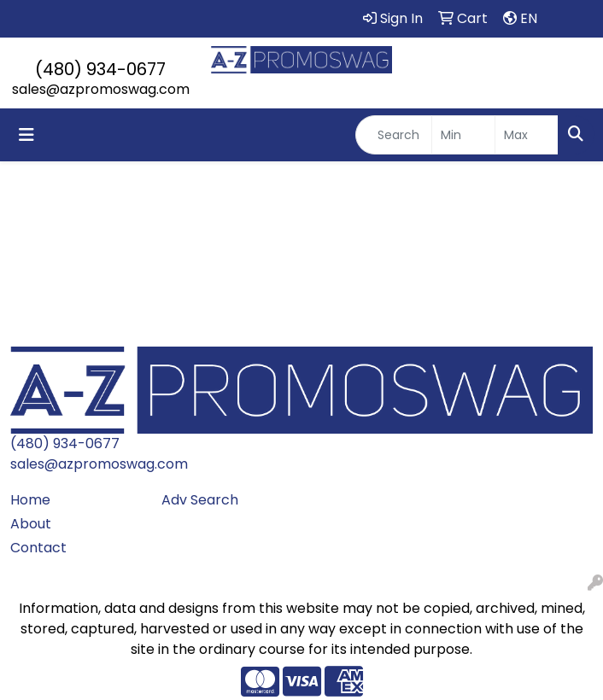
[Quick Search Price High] (527, 135)
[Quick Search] (394, 135)
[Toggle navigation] (26, 135)
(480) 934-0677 (100, 69)
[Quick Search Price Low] (463, 135)
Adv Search (200, 500)
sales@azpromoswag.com (101, 89)
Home (30, 500)
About (31, 524)
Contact (38, 548)
